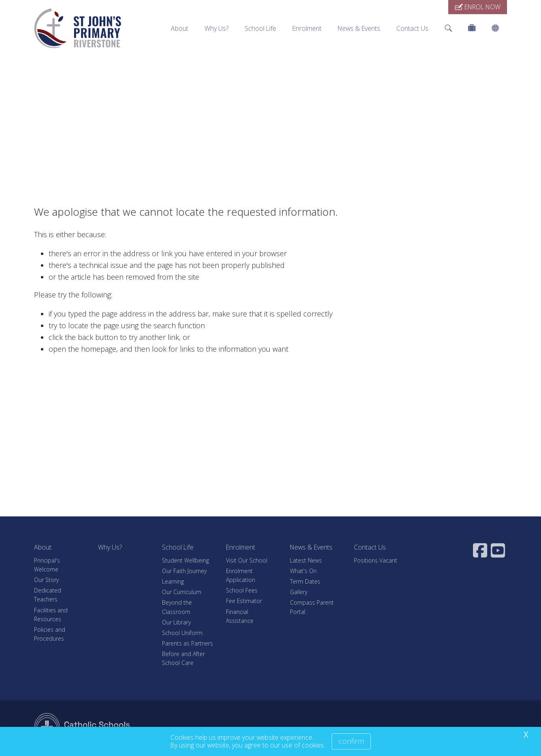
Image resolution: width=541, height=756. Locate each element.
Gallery (299, 592)
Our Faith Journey (184, 571)
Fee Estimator (244, 601)
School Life (260, 28)
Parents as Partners (187, 643)
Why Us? (216, 28)
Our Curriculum (182, 592)
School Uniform (182, 633)
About (180, 28)
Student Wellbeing (185, 560)
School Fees (242, 590)
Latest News (306, 560)
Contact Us (412, 28)
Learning (173, 581)
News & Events (359, 28)
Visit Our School (247, 560)
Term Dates (305, 581)
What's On (303, 571)
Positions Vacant (376, 560)
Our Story (46, 580)
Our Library (176, 622)
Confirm (351, 741)
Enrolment (307, 28)
